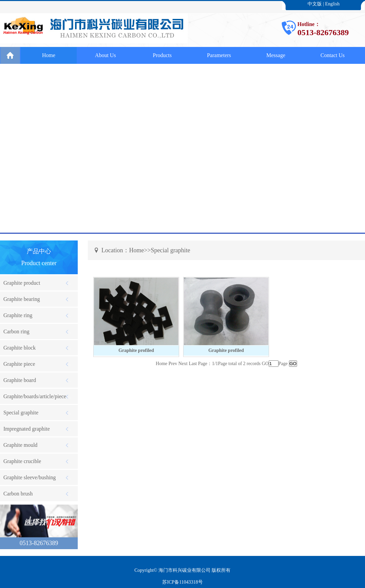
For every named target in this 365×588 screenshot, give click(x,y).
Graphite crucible (22, 461)
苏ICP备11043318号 (182, 582)
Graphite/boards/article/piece (35, 396)
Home (48, 55)
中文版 (315, 4)
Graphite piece (19, 364)
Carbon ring (16, 331)
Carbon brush (18, 494)
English (332, 4)
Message (276, 55)
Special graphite (21, 413)
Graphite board (20, 380)
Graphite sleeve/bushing (30, 477)
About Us (105, 55)
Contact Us (333, 55)
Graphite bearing (22, 299)
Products (162, 55)
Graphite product (22, 283)
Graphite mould (20, 445)
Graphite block (20, 348)
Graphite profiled (136, 350)
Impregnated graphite (27, 429)
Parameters (219, 55)
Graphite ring (18, 315)
